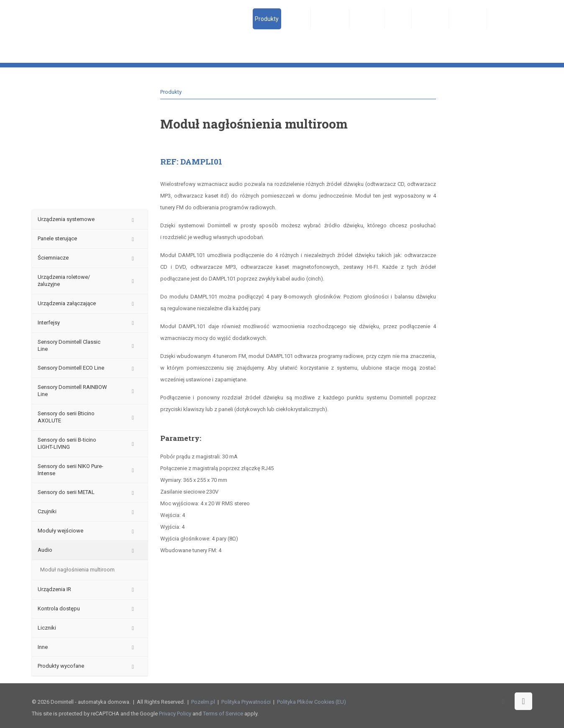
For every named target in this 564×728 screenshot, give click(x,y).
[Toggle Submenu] (133, 220)
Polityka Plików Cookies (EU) (311, 702)
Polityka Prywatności (246, 702)
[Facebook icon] (503, 702)
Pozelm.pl (203, 702)
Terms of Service (223, 714)
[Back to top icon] (523, 701)
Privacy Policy (175, 714)
